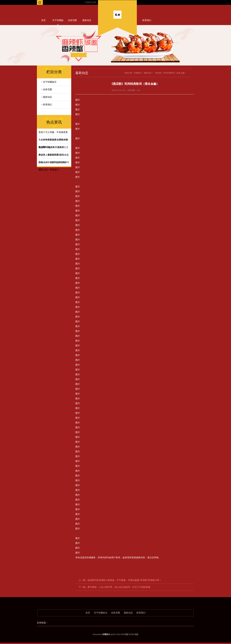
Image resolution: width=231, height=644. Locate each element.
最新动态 (87, 20)
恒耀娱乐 (138, 73)
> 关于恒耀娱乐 (49, 82)
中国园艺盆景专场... (96, 2)
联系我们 (147, 20)
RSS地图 (125, 634)
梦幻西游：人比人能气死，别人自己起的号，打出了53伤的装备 (119, 587)
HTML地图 (134, 634)
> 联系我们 (47, 105)
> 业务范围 (47, 90)
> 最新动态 (47, 97)
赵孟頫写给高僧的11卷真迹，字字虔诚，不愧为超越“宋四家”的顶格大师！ (124, 580)
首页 (43, 20)
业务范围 (72, 20)
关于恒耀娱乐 (58, 21)
